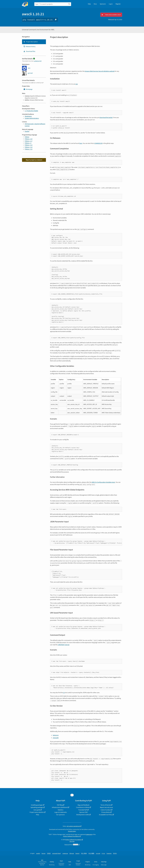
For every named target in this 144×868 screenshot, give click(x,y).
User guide (37, 810)
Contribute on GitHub (83, 807)
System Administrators (32, 118)
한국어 (115, 854)
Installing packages (37, 805)
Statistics (61, 810)
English (27, 131)
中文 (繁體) (91, 854)
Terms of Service (106, 805)
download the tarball (106, 118)
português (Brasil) (57, 854)
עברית (103, 854)
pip (77, 84)
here (81, 143)
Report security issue (106, 807)
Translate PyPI (83, 810)
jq (64, 693)
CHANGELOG (98, 143)
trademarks (89, 834)
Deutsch (77, 854)
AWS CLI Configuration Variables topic (103, 482)
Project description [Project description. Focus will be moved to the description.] (31, 42)
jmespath (56, 738)
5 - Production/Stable (31, 111)
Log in (111, 4)
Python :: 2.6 (29, 139)
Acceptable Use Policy (106, 815)
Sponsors (103, 4)
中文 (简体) (84, 854)
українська (65, 854)
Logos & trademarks (61, 812)
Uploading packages (37, 807)
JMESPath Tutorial (64, 645)
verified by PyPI (38, 61)
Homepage (28, 89)
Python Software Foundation (71, 836)
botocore (56, 735)
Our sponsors (61, 815)
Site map (72, 841)
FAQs (38, 815)
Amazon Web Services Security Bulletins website (100, 71)
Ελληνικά (72, 854)
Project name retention (37, 812)
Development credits (83, 815)
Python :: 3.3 (29, 145)
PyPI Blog (60, 805)
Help (89, 4)
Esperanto (109, 854)
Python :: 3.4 (29, 147)
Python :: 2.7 (29, 141)
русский (98, 854)
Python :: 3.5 (29, 149)
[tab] (34, 42)
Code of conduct (106, 810)
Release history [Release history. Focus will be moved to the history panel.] (29, 47)
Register (118, 4)
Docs (95, 4)
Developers (28, 116)
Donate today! (72, 831)
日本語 (49, 854)
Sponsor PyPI (83, 812)
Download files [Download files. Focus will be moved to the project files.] (29, 51)
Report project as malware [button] (34, 160)
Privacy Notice (106, 812)
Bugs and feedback (84, 805)
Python (27, 137)
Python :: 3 (28, 143)
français (43, 854)
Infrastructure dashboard (60, 807)
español (38, 854)
